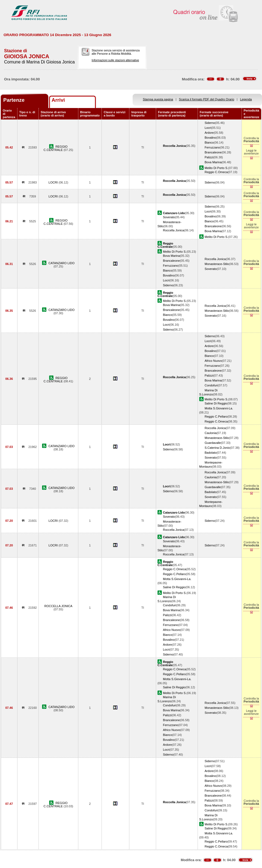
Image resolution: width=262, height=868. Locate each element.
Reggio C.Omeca (216, 172)
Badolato (211, 453)
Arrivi (58, 100)
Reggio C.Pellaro (216, 416)
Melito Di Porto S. (216, 168)
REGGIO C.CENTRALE (56, 148)
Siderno (210, 123)
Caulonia (211, 433)
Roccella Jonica (174, 230)
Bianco (209, 142)
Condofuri (211, 385)
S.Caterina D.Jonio (217, 448)
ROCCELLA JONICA (58, 606)
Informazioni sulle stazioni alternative (115, 60)
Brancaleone (213, 152)
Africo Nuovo (213, 361)
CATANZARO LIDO (62, 263)
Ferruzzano (212, 147)
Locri (208, 128)
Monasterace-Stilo (217, 264)
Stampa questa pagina (158, 99)
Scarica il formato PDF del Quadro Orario (207, 99)
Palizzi (209, 157)
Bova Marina (213, 162)
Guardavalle (213, 443)
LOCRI (54, 182)
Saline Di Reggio (216, 403)
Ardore (209, 133)
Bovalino (211, 138)
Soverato (169, 217)
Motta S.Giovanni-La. (219, 408)
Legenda (246, 99)
